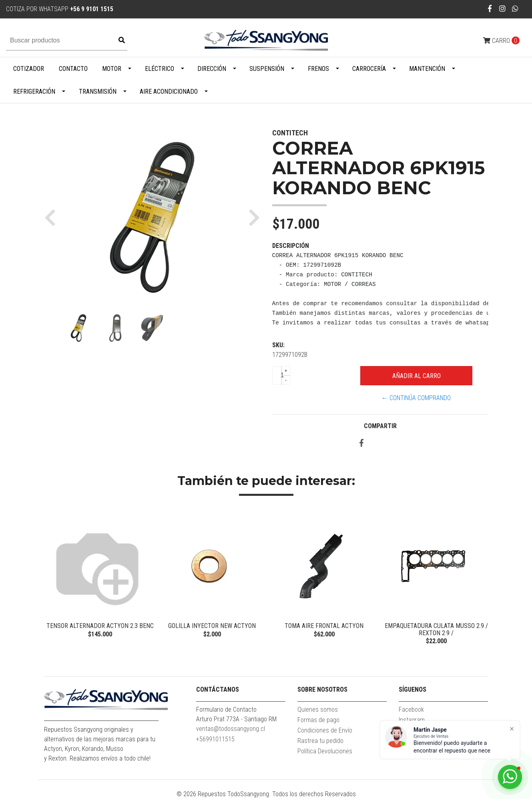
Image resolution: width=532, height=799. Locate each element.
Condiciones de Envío (325, 730)
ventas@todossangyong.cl (231, 729)
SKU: (278, 345)
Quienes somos (318, 709)
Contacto (73, 69)
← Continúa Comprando (416, 398)
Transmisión (98, 92)
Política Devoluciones (325, 751)
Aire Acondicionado (169, 92)
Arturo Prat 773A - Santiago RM (236, 719)
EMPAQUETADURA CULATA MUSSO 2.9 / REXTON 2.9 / (436, 629)
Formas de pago (318, 720)
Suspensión (267, 69)
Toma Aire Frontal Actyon (324, 626)
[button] (53, 217)
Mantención (427, 69)
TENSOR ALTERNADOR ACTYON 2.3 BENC (100, 626)
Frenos (318, 69)
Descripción (291, 246)
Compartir (380, 426)
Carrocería (369, 69)
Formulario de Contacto (226, 709)
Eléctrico (160, 69)
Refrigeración (34, 92)
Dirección (212, 69)
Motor (112, 69)
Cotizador (29, 69)
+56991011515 (215, 739)
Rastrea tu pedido (320, 741)
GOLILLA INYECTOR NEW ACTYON (212, 626)
